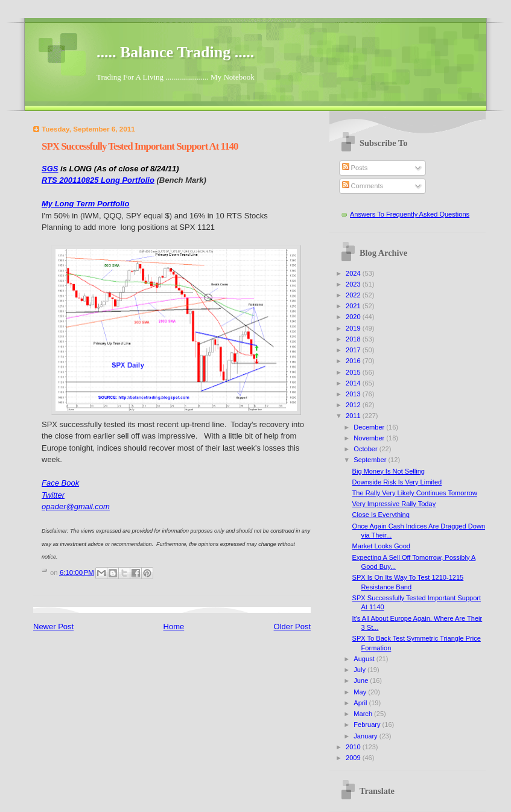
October (366, 449)
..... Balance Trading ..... (175, 52)
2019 (354, 328)
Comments (363, 186)
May (361, 692)
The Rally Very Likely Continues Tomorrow (415, 493)
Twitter (53, 495)
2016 (354, 361)
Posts (355, 168)
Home (174, 626)
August (365, 659)
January (366, 736)
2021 (354, 306)
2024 (354, 273)
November (370, 438)
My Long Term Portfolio (85, 204)
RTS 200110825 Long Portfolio (98, 180)
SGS (50, 169)
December (370, 427)
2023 (354, 284)
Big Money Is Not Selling (389, 471)
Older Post (292, 626)
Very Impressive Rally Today (394, 504)
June (362, 680)
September (371, 460)
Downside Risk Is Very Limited (397, 482)
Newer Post (53, 626)
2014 (354, 383)
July (360, 670)
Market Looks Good (381, 546)
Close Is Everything (381, 515)
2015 (354, 372)
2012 (354, 405)
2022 (354, 295)
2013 (354, 394)
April (361, 703)
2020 (354, 317)
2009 (354, 758)
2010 (354, 747)
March (364, 714)
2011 (354, 416)
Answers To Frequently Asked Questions (410, 214)
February (368, 725)
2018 (354, 339)
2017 (354, 350)
